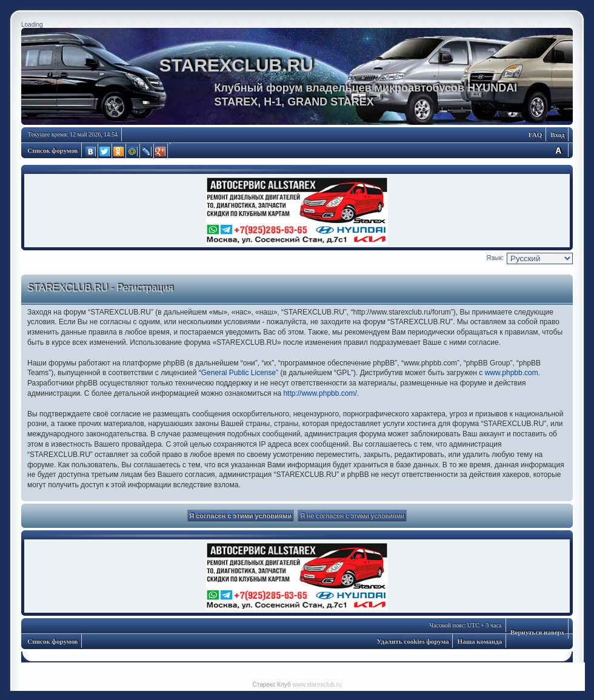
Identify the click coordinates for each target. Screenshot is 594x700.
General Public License (239, 373)
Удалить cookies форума (413, 641)
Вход (557, 135)
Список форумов (53, 150)
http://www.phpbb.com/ (320, 393)
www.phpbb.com (512, 373)
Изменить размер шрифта (558, 150)
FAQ (535, 135)
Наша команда (480, 641)
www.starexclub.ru (317, 685)
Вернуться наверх (537, 632)
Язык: (495, 258)
